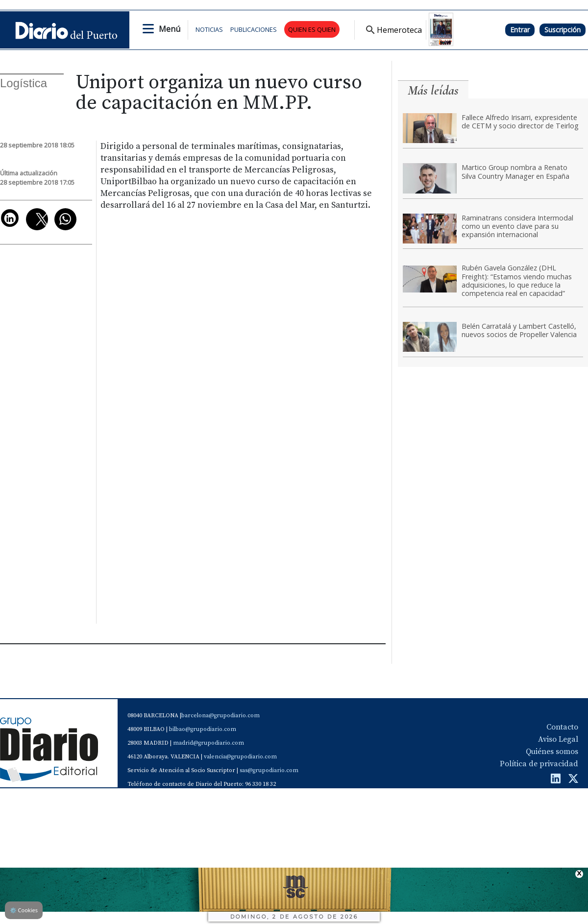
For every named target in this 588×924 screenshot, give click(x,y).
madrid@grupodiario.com (208, 743)
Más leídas (433, 90)
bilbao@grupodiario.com (203, 729)
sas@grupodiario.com (269, 770)
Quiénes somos (552, 752)
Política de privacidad (539, 764)
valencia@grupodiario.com (240, 757)
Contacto (562, 727)
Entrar (520, 30)
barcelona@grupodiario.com (220, 716)
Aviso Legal (558, 739)
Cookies (24, 910)
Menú (170, 29)
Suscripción (563, 30)
